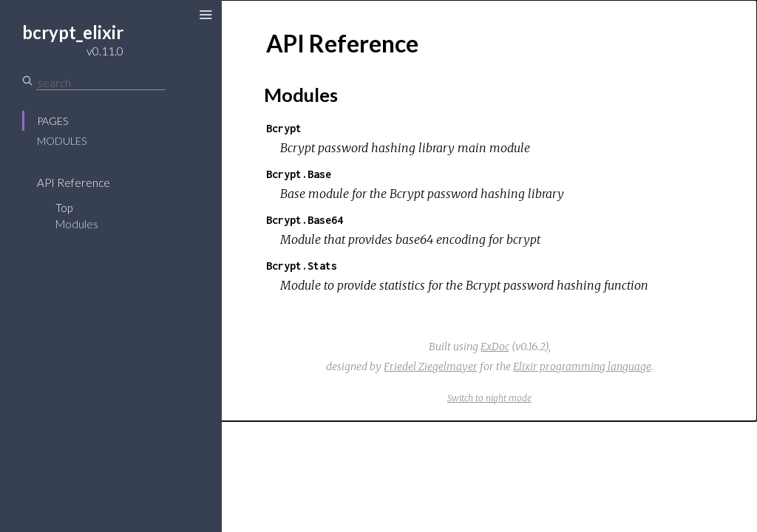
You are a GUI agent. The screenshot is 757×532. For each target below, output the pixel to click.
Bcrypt (284, 128)
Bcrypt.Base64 (305, 220)
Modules (62, 141)
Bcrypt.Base (299, 174)
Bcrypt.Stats (302, 266)
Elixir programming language (582, 366)
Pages (52, 121)
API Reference (74, 183)
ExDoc (495, 347)
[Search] (101, 83)
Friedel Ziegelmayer (431, 366)
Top (64, 208)
